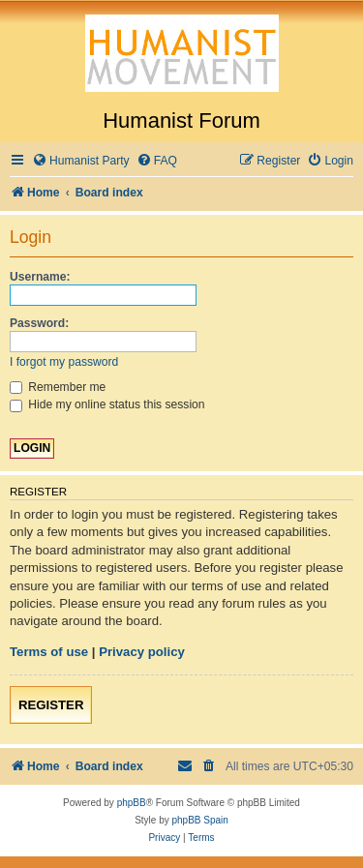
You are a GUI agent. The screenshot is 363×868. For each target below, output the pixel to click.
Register (51, 705)
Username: (40, 277)
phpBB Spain (199, 820)
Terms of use (49, 652)
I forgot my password (64, 362)
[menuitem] (81, 161)
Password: (39, 323)
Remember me (58, 387)
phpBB (132, 803)
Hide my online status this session (107, 404)
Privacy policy (142, 652)
